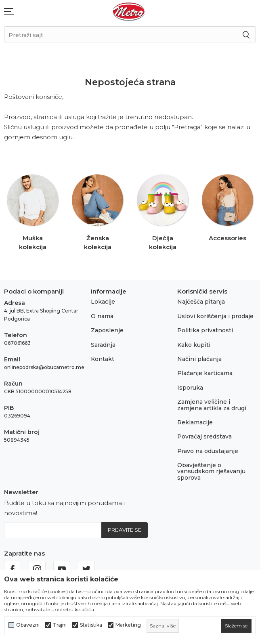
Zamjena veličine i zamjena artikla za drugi (212, 405)
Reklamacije (195, 422)
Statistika (91, 625)
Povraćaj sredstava (204, 436)
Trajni (60, 625)
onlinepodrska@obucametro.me (44, 367)
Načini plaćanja (199, 359)
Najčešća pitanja (201, 302)
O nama (102, 316)
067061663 (17, 343)
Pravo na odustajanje (208, 451)
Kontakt (103, 359)
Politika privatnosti (205, 330)
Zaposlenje (107, 330)
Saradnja (103, 345)
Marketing (128, 625)
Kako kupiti (194, 345)
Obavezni (28, 625)
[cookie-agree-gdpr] (236, 626)
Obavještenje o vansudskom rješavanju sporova (211, 471)
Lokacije (103, 302)
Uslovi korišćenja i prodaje (215, 316)
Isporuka (190, 388)
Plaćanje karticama (205, 373)
